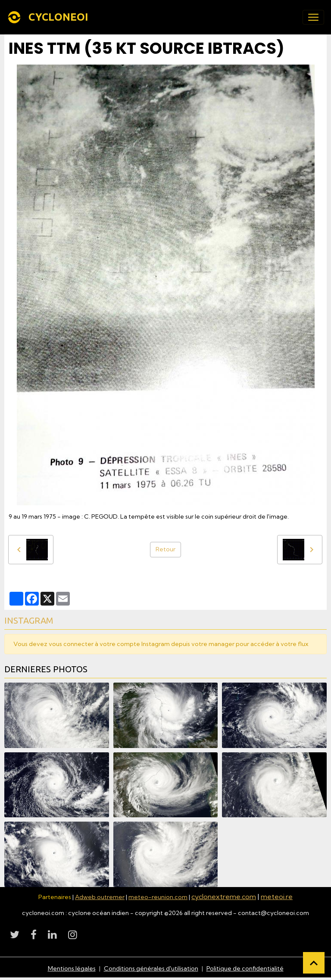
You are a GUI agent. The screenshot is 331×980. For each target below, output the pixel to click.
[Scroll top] (314, 963)
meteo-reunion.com (158, 897)
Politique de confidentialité (245, 968)
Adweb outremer (100, 897)
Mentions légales (72, 968)
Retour (165, 549)
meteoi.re (277, 897)
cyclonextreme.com (224, 897)
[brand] (49, 17)
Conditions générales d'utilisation (151, 968)
